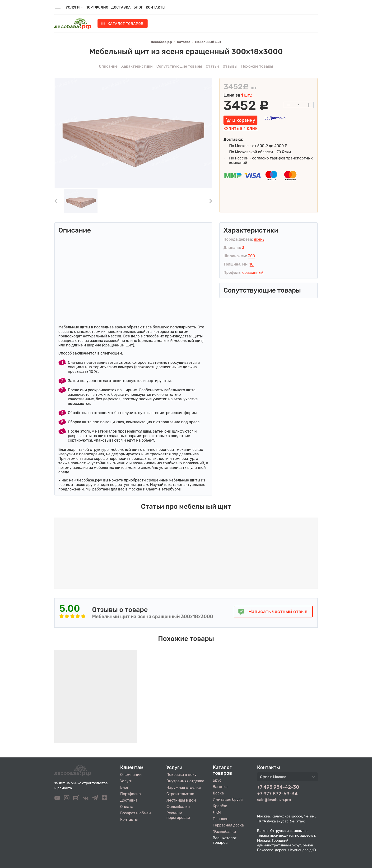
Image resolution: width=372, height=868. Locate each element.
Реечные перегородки (178, 815)
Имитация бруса (228, 800)
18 (252, 264)
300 (251, 256)
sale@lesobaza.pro (274, 800)
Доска (218, 793)
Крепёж (220, 806)
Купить (241, 129)
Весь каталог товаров (225, 840)
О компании (131, 775)
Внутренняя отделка (185, 781)
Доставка (121, 7)
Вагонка (220, 787)
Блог (138, 7)
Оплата (127, 807)
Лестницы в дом (181, 800)
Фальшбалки (178, 807)
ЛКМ (217, 812)
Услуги (126, 781)
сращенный (253, 273)
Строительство (180, 794)
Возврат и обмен (136, 813)
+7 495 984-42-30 (278, 787)
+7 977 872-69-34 (277, 794)
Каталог (126, 24)
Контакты (156, 7)
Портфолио (97, 7)
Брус (217, 780)
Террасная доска (228, 825)
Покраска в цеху (182, 775)
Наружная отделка (184, 787)
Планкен (221, 819)
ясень (259, 239)
